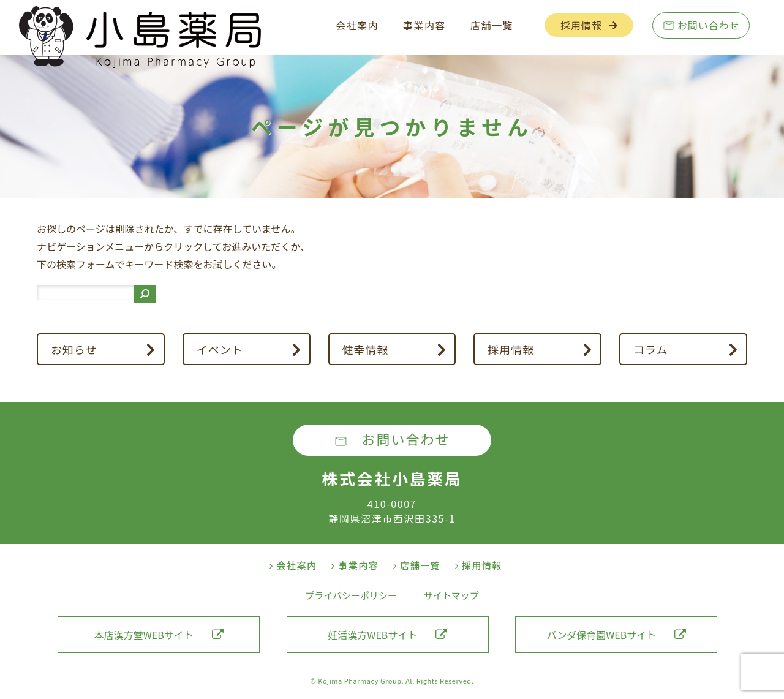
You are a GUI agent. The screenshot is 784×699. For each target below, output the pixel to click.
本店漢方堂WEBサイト (159, 635)
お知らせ (74, 349)
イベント (220, 349)
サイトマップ (451, 595)
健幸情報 (365, 349)
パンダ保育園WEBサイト (617, 635)
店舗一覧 (492, 25)
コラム (650, 349)
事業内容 (424, 25)
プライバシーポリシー (351, 595)
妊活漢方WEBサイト (387, 635)
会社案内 (357, 25)
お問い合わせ (709, 25)
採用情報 (581, 25)
